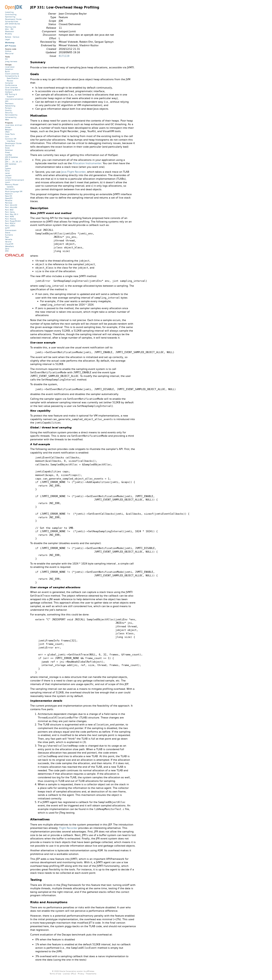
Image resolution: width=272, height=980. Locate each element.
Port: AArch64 (11, 207)
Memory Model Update (12, 186)
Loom (8, 182)
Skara (8, 233)
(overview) (10, 67)
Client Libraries (12, 74)
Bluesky (8, 34)
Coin (7, 137)
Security (9, 113)
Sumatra (9, 235)
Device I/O (10, 146)
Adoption (9, 69)
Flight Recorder (68, 828)
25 (13, 162)
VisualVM (9, 244)
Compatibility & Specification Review (12, 78)
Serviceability (11, 115)
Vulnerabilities (12, 21)
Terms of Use (55, 974)
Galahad (9, 150)
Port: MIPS (10, 217)
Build (7, 71)
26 (17, 162)
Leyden (8, 175)
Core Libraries (11, 87)
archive (18, 125)
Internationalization (14, 99)
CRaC (7, 132)
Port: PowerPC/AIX (13, 221)
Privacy (81, 974)
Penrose (9, 203)
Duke (7, 148)
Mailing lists (11, 27)
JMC (7, 166)
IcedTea (8, 155)
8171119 (64, 56)
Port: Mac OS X (12, 214)
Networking (10, 106)
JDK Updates (11, 164)
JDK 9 (7, 159)
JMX (7, 101)
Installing (9, 12)
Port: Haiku (10, 212)
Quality (8, 110)
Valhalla (9, 239)
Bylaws (8, 37)
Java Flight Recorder (73, 172)
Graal (8, 152)
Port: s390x (10, 226)
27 (20, 162)
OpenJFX (9, 198)
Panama (9, 201)
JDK (7, 162)
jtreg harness (11, 61)
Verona (8, 242)
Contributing (11, 14)
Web (7, 120)
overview (10, 125)
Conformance (11, 85)
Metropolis (10, 189)
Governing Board (13, 90)
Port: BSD (9, 210)
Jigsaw (8, 168)
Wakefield (9, 246)
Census (16, 37)
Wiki (7, 29)
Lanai (8, 173)
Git (6, 59)
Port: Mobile (10, 219)
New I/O (8, 196)
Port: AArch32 (11, 205)
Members (9, 104)
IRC (12, 29)
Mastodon (10, 31)
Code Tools (10, 134)
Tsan (7, 237)
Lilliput (8, 178)
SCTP (7, 228)
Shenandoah (11, 230)
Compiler (9, 83)
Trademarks (91, 974)
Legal (8, 39)
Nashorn (9, 194)
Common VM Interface (11, 140)
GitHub (8, 51)
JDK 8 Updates (12, 157)
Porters (8, 108)
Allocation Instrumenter (87, 163)
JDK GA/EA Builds (13, 24)
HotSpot (9, 92)
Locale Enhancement (15, 180)
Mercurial (9, 54)
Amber (8, 127)
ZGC (7, 251)
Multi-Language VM (14, 191)
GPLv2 (73, 974)
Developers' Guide (13, 19)
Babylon (9, 130)
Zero (7, 249)
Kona (7, 171)
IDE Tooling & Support (11, 95)
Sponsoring (10, 17)
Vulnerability (11, 117)
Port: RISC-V (10, 223)
